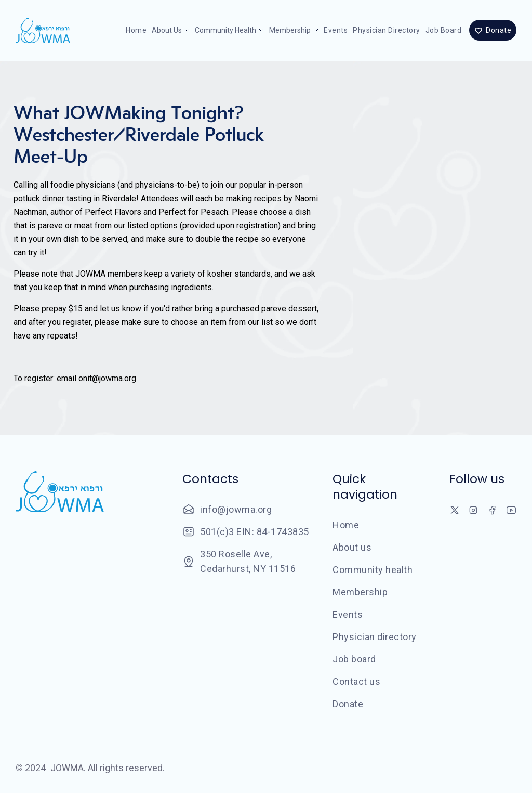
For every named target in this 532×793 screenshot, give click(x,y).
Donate (348, 704)
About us (352, 547)
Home (136, 30)
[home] (43, 30)
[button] (171, 30)
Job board (444, 30)
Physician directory (387, 30)
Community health (373, 570)
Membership (360, 592)
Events (336, 30)
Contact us (356, 681)
